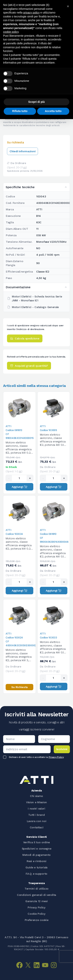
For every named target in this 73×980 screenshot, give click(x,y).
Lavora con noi (37, 821)
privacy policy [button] (32, 13)
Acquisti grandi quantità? (29, 366)
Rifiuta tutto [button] (20, 111)
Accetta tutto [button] (53, 111)
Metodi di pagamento (36, 855)
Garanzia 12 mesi (36, 901)
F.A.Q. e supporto (36, 874)
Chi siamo (36, 796)
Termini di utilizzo (36, 889)
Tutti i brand (36, 815)
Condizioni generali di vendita (36, 895)
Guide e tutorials (36, 867)
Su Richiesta (19, 687)
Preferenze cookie (37, 920)
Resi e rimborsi (36, 861)
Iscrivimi (62, 749)
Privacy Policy (56, 757)
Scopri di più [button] (36, 102)
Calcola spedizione (25, 338)
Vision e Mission (36, 802)
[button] (68, 6)
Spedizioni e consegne (37, 849)
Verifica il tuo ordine (36, 842)
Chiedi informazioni (22, 151)
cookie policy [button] (11, 32)
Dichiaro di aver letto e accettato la (36, 757)
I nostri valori (36, 809)
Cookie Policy (36, 914)
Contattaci (37, 827)
